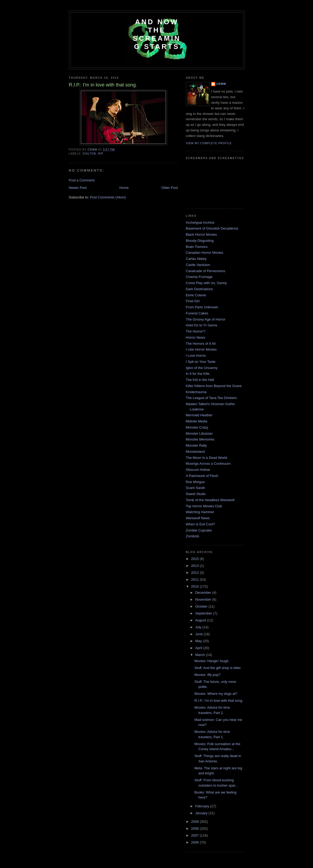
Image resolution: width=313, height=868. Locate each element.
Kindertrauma (196, 392)
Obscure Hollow (198, 470)
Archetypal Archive (200, 223)
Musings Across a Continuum (208, 464)
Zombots (193, 536)
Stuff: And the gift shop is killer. (218, 668)
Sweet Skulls (196, 494)
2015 (196, 559)
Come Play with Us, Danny (206, 283)
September (204, 613)
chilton (89, 154)
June (199, 634)
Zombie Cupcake (199, 530)
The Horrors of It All (201, 344)
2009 (196, 822)
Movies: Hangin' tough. (212, 661)
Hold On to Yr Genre (202, 325)
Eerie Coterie (196, 295)
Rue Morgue (195, 482)
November (204, 599)
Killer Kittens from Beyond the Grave (214, 386)
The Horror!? (196, 331)
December (204, 593)
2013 (196, 566)
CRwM (221, 84)
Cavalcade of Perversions (206, 271)
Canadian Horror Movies (205, 253)
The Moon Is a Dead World (206, 458)
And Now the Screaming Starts (157, 34)
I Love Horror (196, 356)
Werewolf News (198, 518)
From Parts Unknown (202, 307)
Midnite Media (197, 421)
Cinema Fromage (199, 277)
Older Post (170, 188)
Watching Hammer (200, 512)
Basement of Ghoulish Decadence (212, 228)
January (202, 813)
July (199, 627)
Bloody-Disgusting (200, 241)
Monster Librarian (199, 433)
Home (124, 188)
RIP (101, 154)
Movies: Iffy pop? (207, 675)
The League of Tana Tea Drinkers (211, 398)
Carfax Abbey (196, 259)
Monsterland (195, 452)
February (203, 806)
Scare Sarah (195, 488)
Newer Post (78, 188)
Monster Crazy (197, 427)
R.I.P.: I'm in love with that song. (219, 701)
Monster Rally (196, 445)
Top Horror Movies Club (204, 506)
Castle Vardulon (198, 265)
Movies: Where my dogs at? (216, 694)
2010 (196, 586)
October (202, 606)
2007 (196, 835)
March (201, 655)
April (199, 648)
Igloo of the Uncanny (202, 368)
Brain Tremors (197, 247)
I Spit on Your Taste (201, 362)
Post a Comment (82, 180)
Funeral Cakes (197, 313)
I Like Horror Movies (201, 349)
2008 (196, 828)
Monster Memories (200, 439)
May (199, 641)
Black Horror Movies (201, 234)
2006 (196, 842)
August (201, 620)
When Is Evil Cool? (201, 524)
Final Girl (193, 301)
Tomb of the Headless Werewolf (210, 500)
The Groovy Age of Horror (206, 319)
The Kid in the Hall (200, 380)
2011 (196, 580)
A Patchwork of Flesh (202, 476)
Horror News (196, 337)
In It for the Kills (198, 374)
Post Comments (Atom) (108, 197)
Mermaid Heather (199, 415)
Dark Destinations (200, 289)
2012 (196, 573)
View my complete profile (209, 143)
